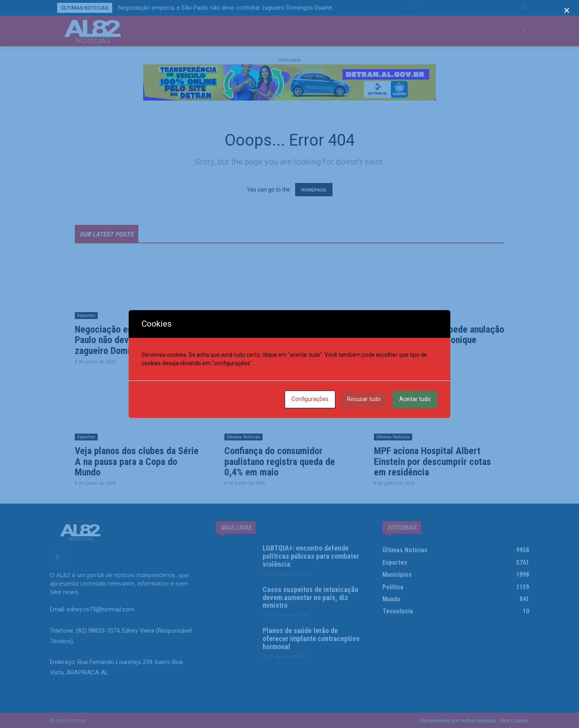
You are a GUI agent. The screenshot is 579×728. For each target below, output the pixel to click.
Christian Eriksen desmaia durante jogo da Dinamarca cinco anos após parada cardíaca (288, 340)
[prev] (408, 8)
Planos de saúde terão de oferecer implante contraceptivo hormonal (311, 639)
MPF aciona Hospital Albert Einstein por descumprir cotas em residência (432, 462)
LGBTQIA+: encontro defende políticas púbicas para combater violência (311, 556)
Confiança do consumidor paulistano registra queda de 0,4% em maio (280, 462)
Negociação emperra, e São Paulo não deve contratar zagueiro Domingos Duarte (225, 8)
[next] (421, 8)
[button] (523, 8)
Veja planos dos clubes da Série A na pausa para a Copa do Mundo (137, 462)
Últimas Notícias (393, 315)
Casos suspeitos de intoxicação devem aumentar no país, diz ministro (310, 597)
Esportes (86, 315)
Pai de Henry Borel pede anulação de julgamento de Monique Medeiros (439, 340)
